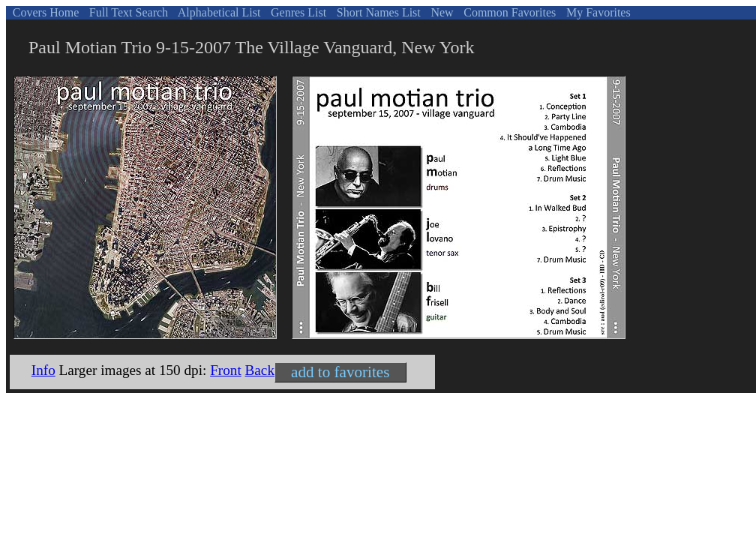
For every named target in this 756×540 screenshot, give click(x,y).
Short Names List (377, 12)
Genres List (297, 12)
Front (226, 370)
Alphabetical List (218, 12)
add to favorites (340, 372)
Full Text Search (127, 12)
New (440, 12)
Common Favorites (508, 12)
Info (43, 370)
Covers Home (44, 12)
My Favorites (597, 12)
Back (260, 370)
